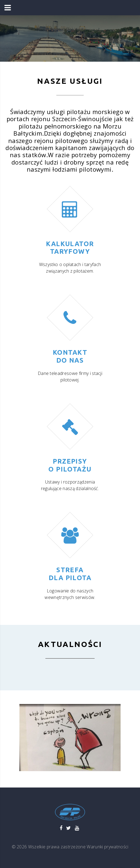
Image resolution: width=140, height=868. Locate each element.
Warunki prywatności (107, 847)
